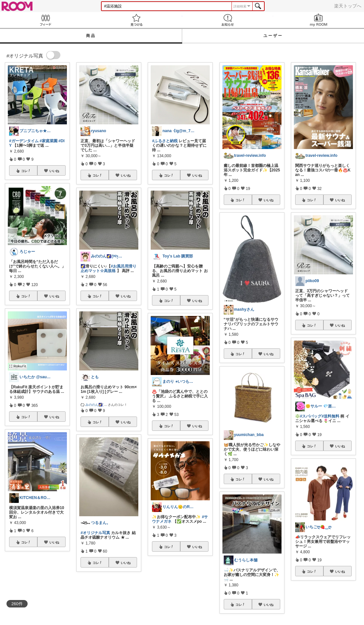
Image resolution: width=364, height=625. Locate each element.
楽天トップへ (348, 6)
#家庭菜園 (49, 141)
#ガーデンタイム (24, 141)
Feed (45, 20)
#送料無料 (330, 416)
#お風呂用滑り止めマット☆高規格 (108, 269)
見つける (136, 20)
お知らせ (228, 20)
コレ (26, 171)
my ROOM (319, 20)
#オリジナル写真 (95, 533)
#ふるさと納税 (165, 141)
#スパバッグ (311, 416)
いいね (54, 171)
